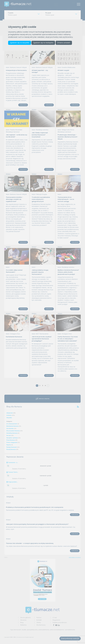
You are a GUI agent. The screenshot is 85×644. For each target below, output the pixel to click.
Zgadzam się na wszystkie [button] (20, 43)
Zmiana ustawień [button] (64, 43)
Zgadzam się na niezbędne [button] (44, 43)
